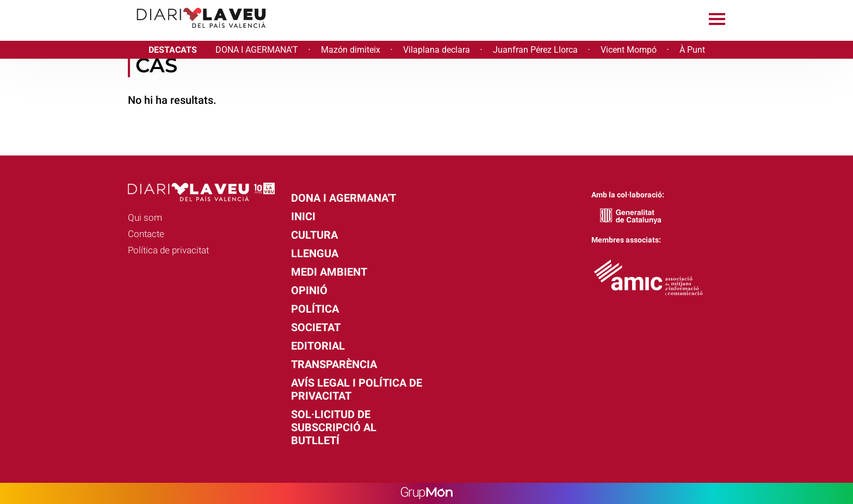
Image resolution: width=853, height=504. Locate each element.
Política (315, 309)
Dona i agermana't (344, 198)
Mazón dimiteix (351, 50)
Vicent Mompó (629, 50)
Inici (303, 216)
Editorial (318, 346)
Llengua (315, 253)
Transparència (334, 364)
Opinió (309, 290)
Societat (316, 327)
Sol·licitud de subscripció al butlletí (334, 427)
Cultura (314, 235)
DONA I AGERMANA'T (257, 50)
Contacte (146, 234)
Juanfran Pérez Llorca (535, 50)
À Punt (692, 50)
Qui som (145, 217)
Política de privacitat (168, 250)
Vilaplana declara (437, 50)
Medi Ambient (329, 272)
